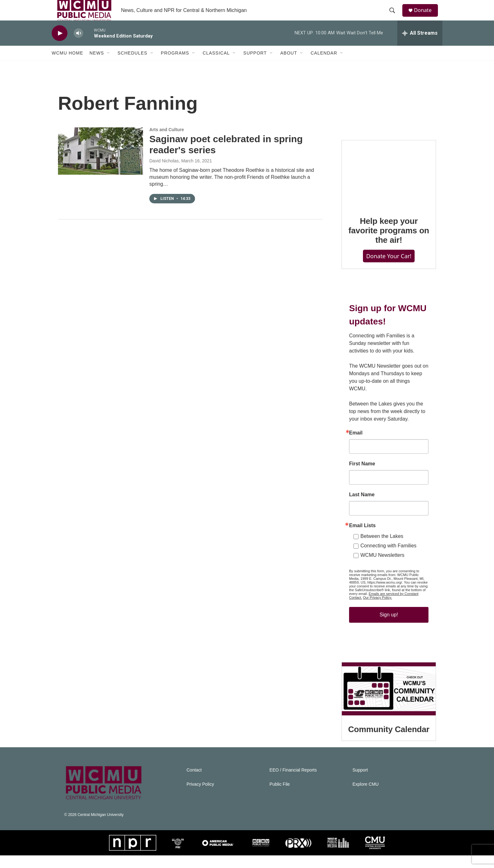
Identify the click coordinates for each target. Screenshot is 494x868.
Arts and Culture (167, 142)
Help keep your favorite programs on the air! (389, 243)
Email (356, 446)
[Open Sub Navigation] (109, 66)
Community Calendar (389, 742)
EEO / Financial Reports (293, 783)
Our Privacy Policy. (377, 610)
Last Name (362, 507)
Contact (194, 783)
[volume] (78, 46)
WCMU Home (67, 66)
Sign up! (389, 627)
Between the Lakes (382, 549)
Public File (280, 797)
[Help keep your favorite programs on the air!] (389, 186)
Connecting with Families (388, 558)
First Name (362, 476)
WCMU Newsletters (382, 568)
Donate (426, 17)
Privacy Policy (200, 797)
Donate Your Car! (389, 268)
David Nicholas (164, 173)
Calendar (324, 66)
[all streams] (420, 46)
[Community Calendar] (389, 702)
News (97, 66)
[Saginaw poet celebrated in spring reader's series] (101, 164)
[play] (60, 46)
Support (255, 66)
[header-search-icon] (395, 17)
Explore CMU (366, 797)
